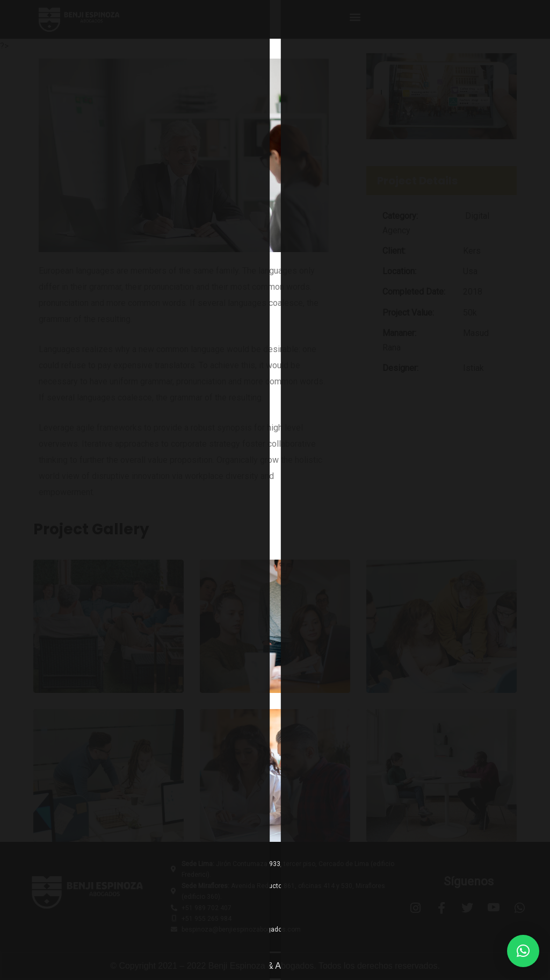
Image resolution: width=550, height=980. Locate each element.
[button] (355, 16)
